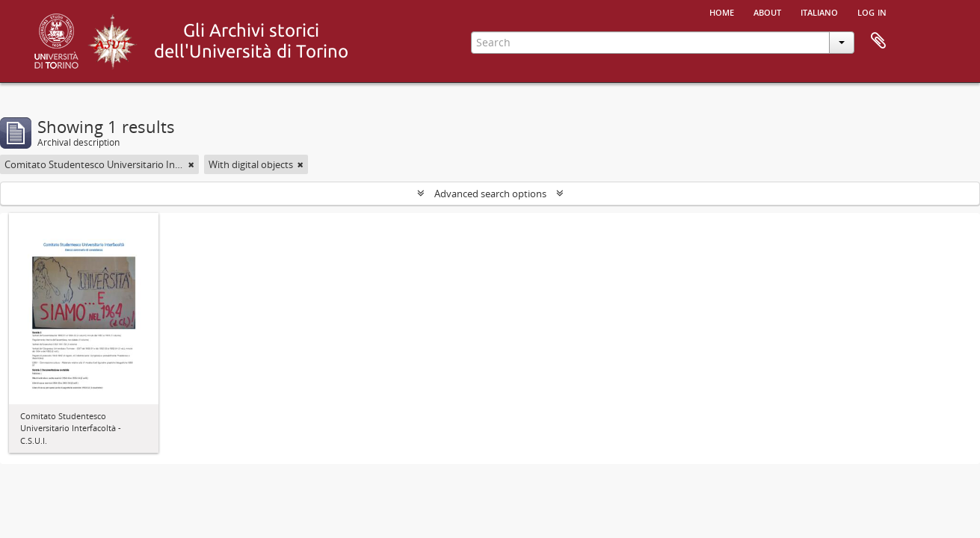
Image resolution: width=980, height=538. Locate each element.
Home (722, 11)
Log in (872, 11)
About (767, 11)
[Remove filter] (191, 164)
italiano (819, 11)
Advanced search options (490, 194)
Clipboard (878, 41)
